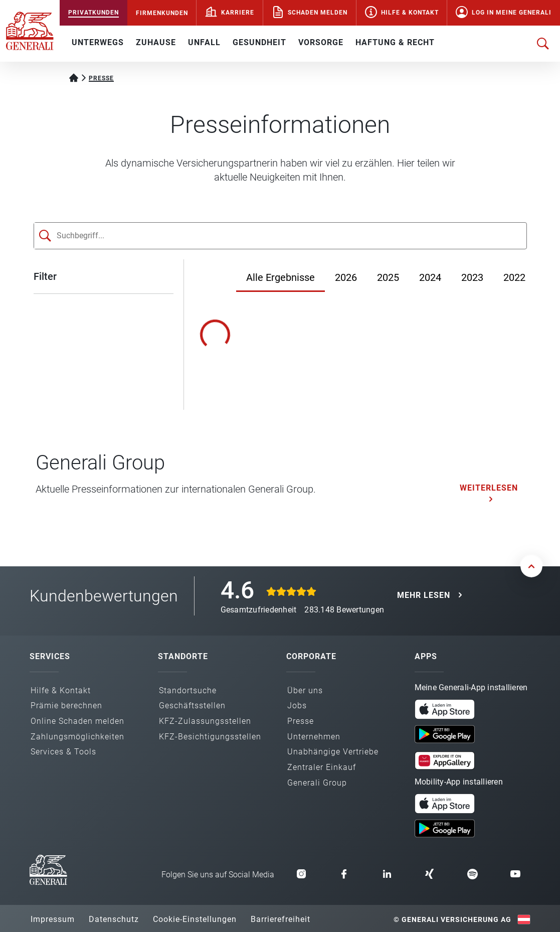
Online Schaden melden (77, 721)
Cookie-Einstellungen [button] (195, 919)
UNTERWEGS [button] (98, 42)
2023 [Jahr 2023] (472, 277)
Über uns (305, 690)
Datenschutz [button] (114, 919)
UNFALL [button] (204, 42)
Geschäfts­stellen (192, 706)
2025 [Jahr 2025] (388, 277)
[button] (445, 709)
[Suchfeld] (262, 236)
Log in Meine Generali (512, 13)
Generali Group (317, 783)
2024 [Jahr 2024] (430, 277)
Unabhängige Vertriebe (333, 752)
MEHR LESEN (424, 595)
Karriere (238, 13)
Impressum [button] (53, 919)
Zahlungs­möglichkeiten (77, 737)
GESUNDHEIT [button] (259, 42)
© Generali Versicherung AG (452, 919)
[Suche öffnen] (543, 44)
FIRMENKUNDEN (162, 13)
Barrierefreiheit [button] (281, 919)
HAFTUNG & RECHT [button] (395, 42)
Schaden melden (318, 13)
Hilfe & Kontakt (410, 13)
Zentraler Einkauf (322, 767)
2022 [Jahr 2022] (514, 277)
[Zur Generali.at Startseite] (30, 30)
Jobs (297, 706)
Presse (301, 721)
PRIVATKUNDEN (94, 13)
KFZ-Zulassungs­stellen (205, 721)
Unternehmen (314, 737)
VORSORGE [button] (321, 42)
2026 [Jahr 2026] (346, 277)
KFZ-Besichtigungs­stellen (210, 737)
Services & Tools (63, 752)
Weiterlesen (489, 488)
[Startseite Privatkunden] (74, 77)
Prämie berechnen (66, 706)
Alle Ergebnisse (281, 277)
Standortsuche (188, 690)
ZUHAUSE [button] (156, 42)
